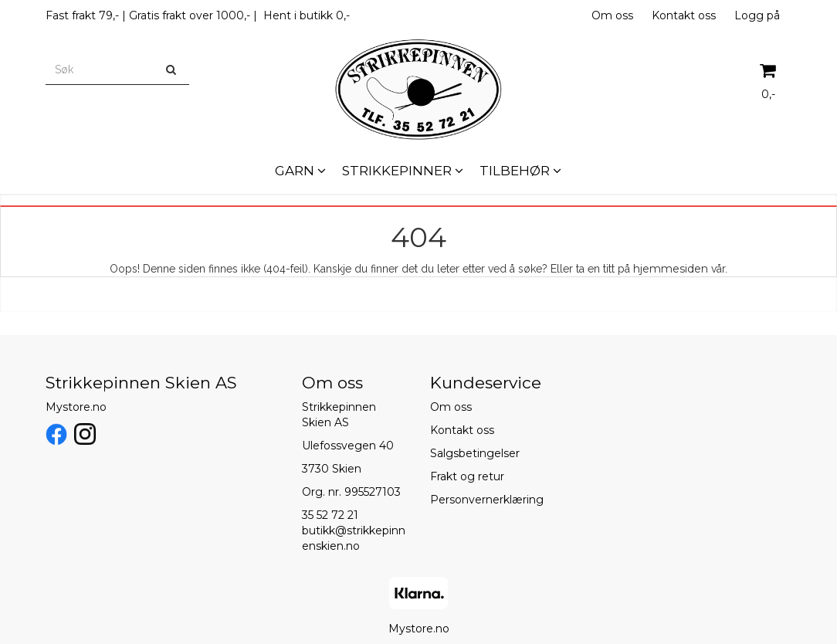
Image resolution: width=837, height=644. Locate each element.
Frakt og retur (467, 476)
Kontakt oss (684, 15)
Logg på (757, 15)
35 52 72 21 (330, 515)
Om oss (612, 15)
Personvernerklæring (487, 500)
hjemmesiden (671, 269)
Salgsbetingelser (475, 453)
